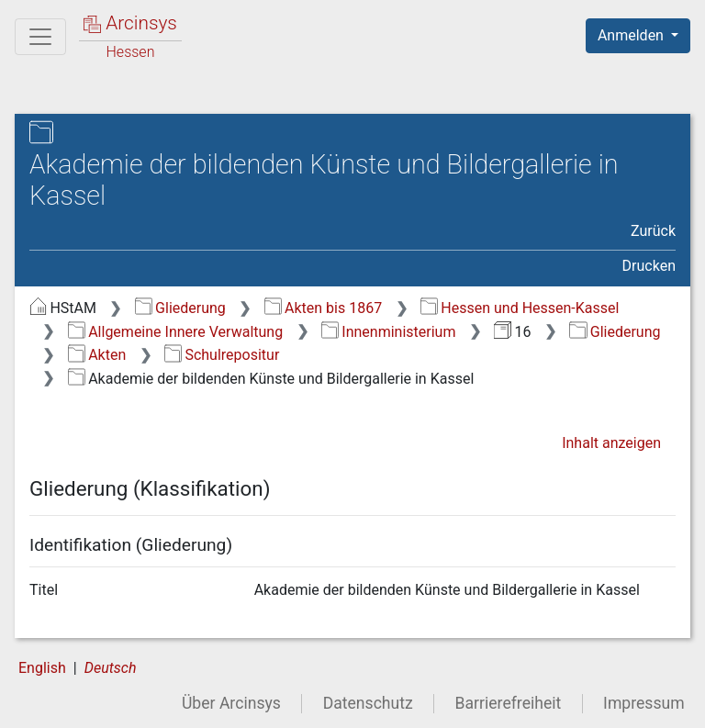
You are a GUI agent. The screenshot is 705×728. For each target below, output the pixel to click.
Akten (97, 355)
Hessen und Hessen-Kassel (520, 308)
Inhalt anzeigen (611, 443)
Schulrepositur (222, 355)
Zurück (653, 231)
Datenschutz (368, 703)
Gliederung (180, 308)
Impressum (644, 703)
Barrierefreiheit (509, 703)
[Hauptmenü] (40, 37)
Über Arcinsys (231, 703)
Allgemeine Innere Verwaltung (175, 332)
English (42, 668)
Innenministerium (389, 332)
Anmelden (632, 35)
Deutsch (111, 668)
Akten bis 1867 (324, 308)
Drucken (649, 266)
